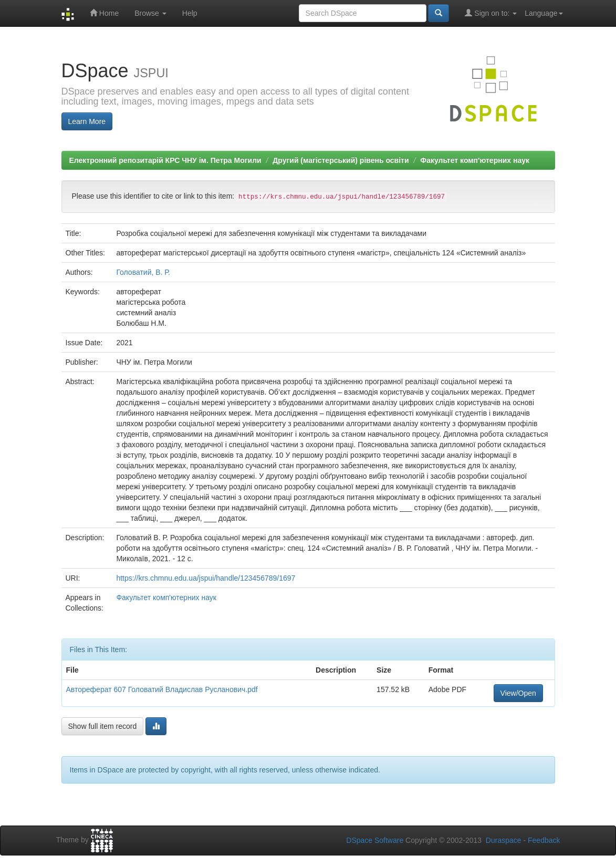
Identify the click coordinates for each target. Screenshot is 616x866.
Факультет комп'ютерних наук (475, 160)
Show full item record (103, 726)
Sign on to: (491, 13)
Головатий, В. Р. (143, 272)
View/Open (518, 693)
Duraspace (504, 840)
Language (544, 13)
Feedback (544, 840)
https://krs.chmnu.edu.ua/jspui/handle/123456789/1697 (206, 578)
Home (104, 13)
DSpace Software (375, 840)
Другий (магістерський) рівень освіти (341, 160)
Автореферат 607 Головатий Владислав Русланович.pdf (162, 689)
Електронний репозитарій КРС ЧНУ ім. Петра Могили (165, 160)
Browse (150, 13)
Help (190, 13)
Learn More (87, 121)
